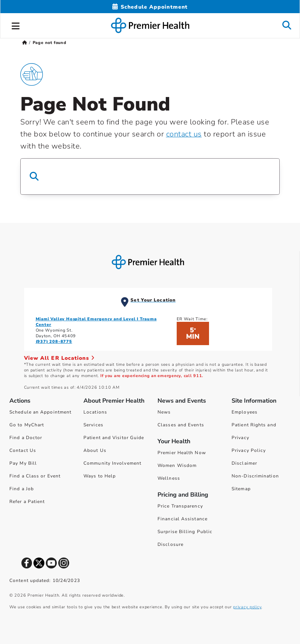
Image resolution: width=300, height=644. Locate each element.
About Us (95, 450)
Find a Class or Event (35, 476)
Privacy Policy (249, 450)
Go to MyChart (27, 425)
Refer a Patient (27, 502)
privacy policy (247, 607)
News (164, 412)
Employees (245, 412)
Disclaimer (244, 463)
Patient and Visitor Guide (114, 438)
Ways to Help (100, 476)
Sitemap (241, 489)
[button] (16, 25)
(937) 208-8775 (54, 342)
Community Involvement (112, 463)
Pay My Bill (23, 463)
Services (93, 425)
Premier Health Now (182, 453)
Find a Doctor (26, 438)
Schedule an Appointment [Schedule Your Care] (40, 412)
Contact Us (23, 450)
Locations (95, 412)
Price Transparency (180, 506)
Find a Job (22, 489)
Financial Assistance (183, 519)
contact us (184, 134)
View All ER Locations (59, 358)
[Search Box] (150, 177)
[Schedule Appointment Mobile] (150, 7)
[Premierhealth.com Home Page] (25, 43)
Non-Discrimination (255, 476)
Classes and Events (181, 425)
